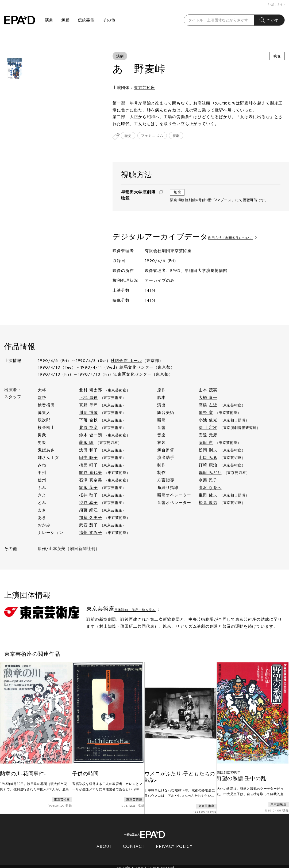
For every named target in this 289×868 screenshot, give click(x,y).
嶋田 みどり (210, 473)
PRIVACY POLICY (174, 843)
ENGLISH (276, 5)
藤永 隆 (86, 443)
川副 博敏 (88, 413)
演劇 (49, 20)
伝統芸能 (86, 20)
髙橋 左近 (208, 406)
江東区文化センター (132, 375)
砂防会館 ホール (126, 361)
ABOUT (104, 843)
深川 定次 (208, 428)
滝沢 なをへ (210, 488)
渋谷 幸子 (88, 503)
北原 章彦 (88, 428)
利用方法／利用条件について (238, 237)
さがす (269, 20)
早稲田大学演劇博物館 (138, 196)
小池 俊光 (208, 421)
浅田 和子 (88, 451)
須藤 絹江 (88, 511)
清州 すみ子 (90, 533)
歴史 (129, 137)
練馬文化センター (136, 368)
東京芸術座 (145, 88)
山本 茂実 (208, 391)
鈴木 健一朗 (90, 436)
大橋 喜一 (208, 398)
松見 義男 (208, 503)
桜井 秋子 (88, 496)
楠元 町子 (88, 466)
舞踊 (65, 20)
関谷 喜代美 (90, 473)
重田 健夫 (208, 496)
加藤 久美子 (90, 518)
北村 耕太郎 (90, 391)
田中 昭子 (88, 458)
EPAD (140, 865)
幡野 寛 (206, 413)
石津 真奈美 (90, 481)
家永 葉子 (88, 488)
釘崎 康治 (208, 466)
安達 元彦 (208, 436)
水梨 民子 (208, 481)
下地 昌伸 (88, 398)
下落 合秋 (88, 421)
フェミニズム (155, 137)
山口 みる (208, 458)
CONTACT (134, 843)
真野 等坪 (88, 406)
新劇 (182, 137)
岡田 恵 (206, 443)
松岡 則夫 (208, 451)
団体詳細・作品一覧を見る (143, 610)
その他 (109, 20)
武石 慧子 (88, 526)
